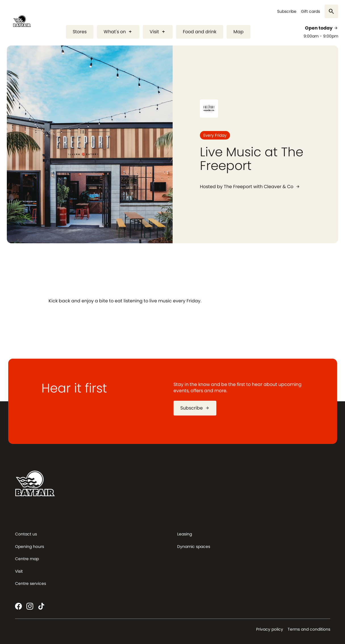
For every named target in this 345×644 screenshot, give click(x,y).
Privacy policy (270, 629)
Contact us (26, 534)
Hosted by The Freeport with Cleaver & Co (250, 187)
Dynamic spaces (194, 547)
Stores (80, 32)
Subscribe (287, 12)
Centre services (31, 583)
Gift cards (310, 12)
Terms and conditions (309, 629)
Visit (158, 32)
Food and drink (200, 32)
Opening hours (30, 547)
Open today (322, 28)
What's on (118, 32)
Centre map (27, 559)
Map (239, 32)
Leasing (185, 534)
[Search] (331, 11)
